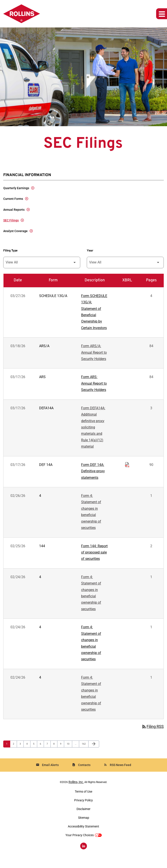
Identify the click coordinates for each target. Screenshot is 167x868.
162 (84, 751)
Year (90, 251)
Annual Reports (14, 210)
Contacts (81, 772)
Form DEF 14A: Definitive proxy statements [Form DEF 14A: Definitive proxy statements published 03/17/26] (93, 475)
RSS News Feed (117, 772)
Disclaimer (83, 816)
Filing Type (10, 251)
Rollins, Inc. (76, 789)
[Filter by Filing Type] (42, 263)
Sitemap (84, 825)
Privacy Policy (83, 807)
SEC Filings (11, 221)
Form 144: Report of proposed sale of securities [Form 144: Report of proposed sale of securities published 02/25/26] (94, 557)
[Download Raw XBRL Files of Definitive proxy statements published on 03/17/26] (127, 467)
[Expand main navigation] (162, 14)
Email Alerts (47, 772)
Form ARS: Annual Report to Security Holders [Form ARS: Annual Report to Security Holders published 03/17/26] (94, 386)
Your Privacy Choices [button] (84, 842)
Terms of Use (83, 799)
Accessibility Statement (83, 834)
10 (69, 751)
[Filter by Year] (125, 263)
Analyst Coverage (15, 232)
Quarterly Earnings (16, 188)
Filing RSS (153, 734)
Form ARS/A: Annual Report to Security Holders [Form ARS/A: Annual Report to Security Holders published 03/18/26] (94, 354)
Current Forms (13, 199)
